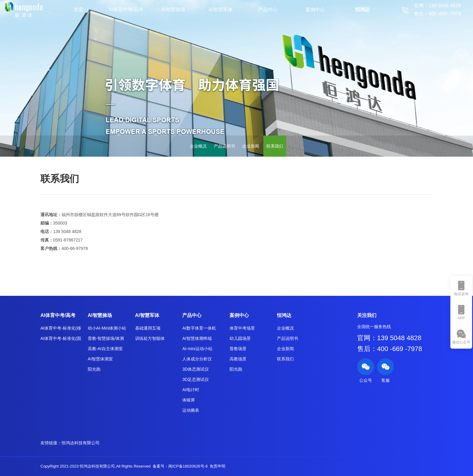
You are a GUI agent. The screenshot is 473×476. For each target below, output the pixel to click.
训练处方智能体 (150, 338)
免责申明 (217, 466)
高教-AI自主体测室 (105, 349)
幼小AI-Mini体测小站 (107, 328)
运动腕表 (191, 410)
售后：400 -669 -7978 (390, 349)
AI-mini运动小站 (197, 349)
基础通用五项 (148, 328)
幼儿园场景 (240, 338)
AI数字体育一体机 (199, 328)
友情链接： (51, 443)
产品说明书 (224, 146)
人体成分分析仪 (197, 359)
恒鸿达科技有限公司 (81, 443)
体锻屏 (189, 400)
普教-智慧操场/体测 (106, 338)
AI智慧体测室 (100, 359)
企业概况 (198, 146)
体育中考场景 (242, 328)
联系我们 (275, 146)
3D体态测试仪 (195, 369)
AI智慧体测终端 (197, 338)
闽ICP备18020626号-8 (188, 466)
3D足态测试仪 (195, 379)
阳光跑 (94, 369)
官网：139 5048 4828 (389, 338)
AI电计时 (190, 390)
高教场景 (238, 359)
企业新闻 (251, 146)
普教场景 (238, 349)
